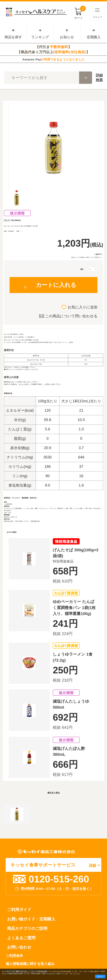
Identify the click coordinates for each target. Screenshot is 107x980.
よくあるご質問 (21, 938)
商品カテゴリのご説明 (27, 928)
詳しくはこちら (75, 974)
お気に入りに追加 (83, 307)
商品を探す (13, 32)
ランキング (40, 32)
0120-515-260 (59, 879)
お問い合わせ (19, 947)
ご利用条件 (14, 956)
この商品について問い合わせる (71, 316)
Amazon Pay (53, 59)
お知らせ (67, 32)
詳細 (99, 78)
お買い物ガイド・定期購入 (31, 919)
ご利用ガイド (89, 257)
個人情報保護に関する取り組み (30, 964)
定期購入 (94, 32)
